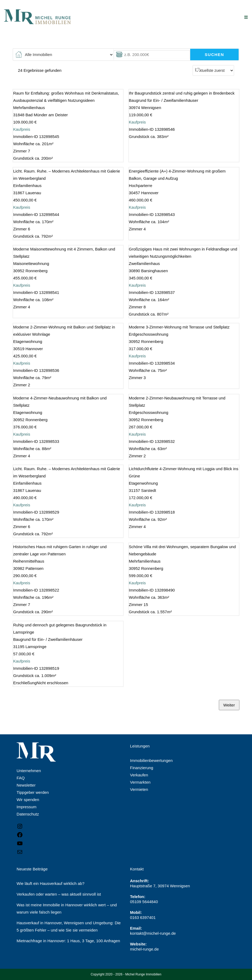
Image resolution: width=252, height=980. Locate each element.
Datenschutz (28, 814)
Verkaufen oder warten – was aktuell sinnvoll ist (59, 894)
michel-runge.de (144, 949)
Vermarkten (140, 782)
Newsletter (26, 785)
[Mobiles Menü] (246, 17)
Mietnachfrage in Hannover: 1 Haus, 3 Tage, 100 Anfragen (68, 941)
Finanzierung (142, 768)
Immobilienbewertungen (151, 760)
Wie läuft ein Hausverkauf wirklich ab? (50, 883)
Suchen (214, 55)
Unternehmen (29, 771)
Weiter (229, 705)
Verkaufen (139, 775)
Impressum (26, 807)
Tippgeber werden (33, 792)
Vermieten (139, 789)
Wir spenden (28, 800)
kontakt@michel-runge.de (153, 933)
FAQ (21, 778)
